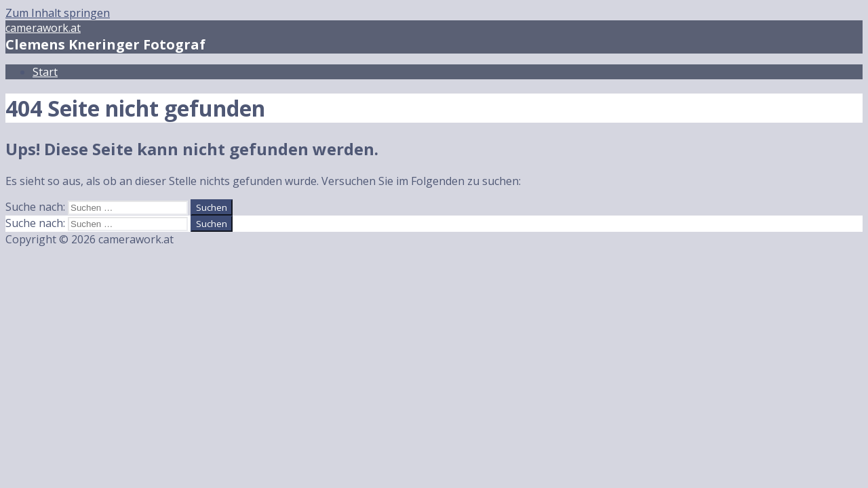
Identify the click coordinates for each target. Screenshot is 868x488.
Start (45, 72)
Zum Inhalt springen (58, 13)
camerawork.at (43, 28)
